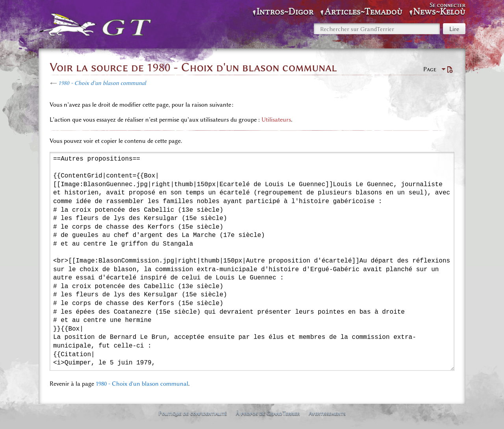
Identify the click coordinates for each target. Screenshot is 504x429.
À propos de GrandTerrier (268, 413)
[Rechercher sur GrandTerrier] (377, 29)
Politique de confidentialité (193, 413)
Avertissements (327, 413)
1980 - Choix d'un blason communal (102, 83)
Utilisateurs (276, 120)
